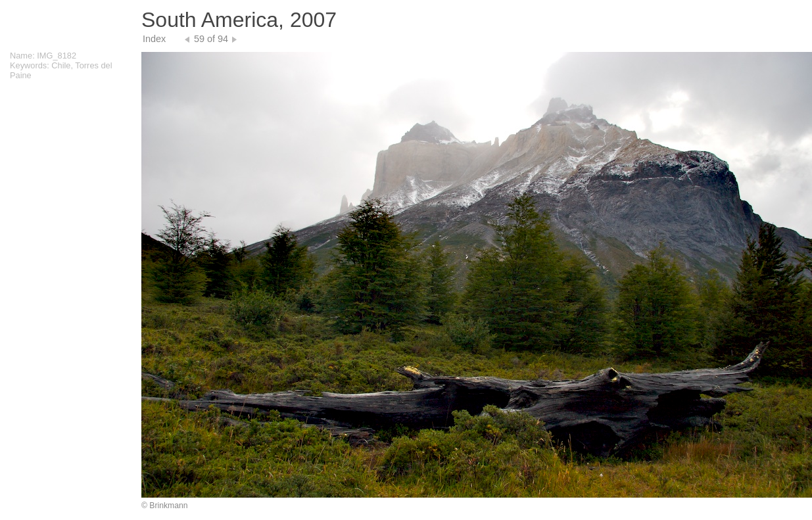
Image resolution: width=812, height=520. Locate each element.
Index (154, 39)
